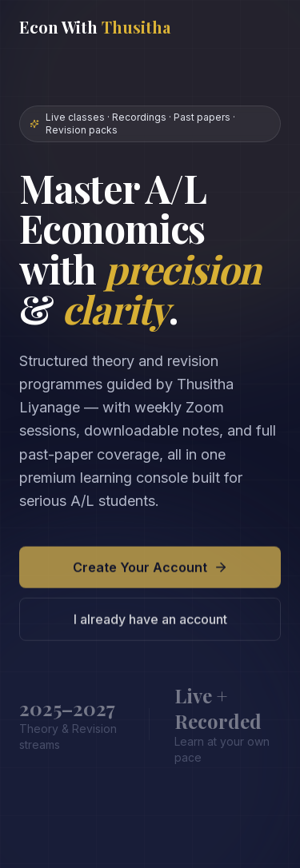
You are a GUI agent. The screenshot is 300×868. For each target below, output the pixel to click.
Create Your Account (150, 571)
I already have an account (150, 623)
